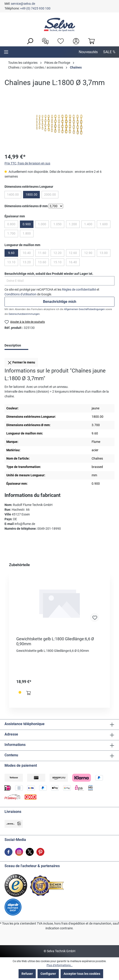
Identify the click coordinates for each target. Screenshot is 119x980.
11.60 (42, 253)
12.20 (57, 253)
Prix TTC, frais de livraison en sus (27, 163)
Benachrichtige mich (60, 302)
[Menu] (6, 52)
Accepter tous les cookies (82, 974)
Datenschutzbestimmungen (24, 314)
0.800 (11, 224)
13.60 (42, 262)
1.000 (42, 224)
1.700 (11, 233)
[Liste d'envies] (59, 41)
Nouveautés (88, 52)
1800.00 (31, 195)
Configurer (48, 974)
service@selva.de (23, 4)
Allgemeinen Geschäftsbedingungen (84, 309)
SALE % (109, 52)
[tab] (16, 346)
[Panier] (90, 41)
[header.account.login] (75, 41)
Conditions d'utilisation (20, 294)
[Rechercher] (29, 41)
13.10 (11, 262)
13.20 (27, 262)
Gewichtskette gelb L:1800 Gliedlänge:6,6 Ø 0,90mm (55, 641)
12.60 (73, 253)
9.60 (11, 253)
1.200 (73, 224)
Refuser (27, 974)
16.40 (73, 262)
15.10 (57, 262)
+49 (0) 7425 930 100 (35, 8)
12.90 (88, 253)
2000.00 (50, 195)
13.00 (104, 253)
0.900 (27, 224)
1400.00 (13, 195)
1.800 (27, 233)
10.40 (27, 253)
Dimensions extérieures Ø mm (26, 206)
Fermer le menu (21, 362)
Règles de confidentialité (79, 289)
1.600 (104, 224)
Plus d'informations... (60, 965)
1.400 (88, 224)
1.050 (57, 224)
